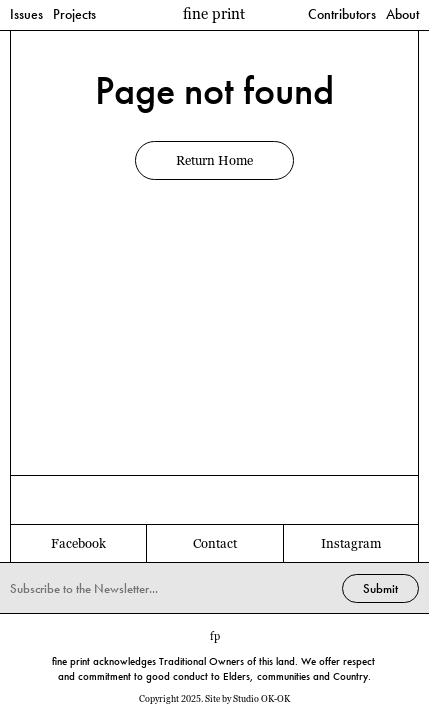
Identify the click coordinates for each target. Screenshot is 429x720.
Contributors (342, 15)
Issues (26, 15)
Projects (74, 15)
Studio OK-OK (261, 699)
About (402, 15)
